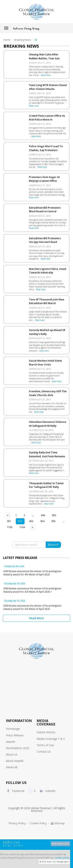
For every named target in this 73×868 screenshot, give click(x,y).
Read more (46, 75)
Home (7, 40)
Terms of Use (45, 745)
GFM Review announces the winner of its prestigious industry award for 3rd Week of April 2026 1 (32, 590)
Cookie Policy (38, 823)
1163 (10, 527)
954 (42, 521)
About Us (12, 754)
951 (9, 521)
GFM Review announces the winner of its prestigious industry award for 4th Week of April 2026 (32, 573)
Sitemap (58, 823)
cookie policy (62, 858)
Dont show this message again (54, 862)
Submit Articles (46, 732)
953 (31, 521)
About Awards (15, 761)
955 (53, 521)
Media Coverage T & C (51, 739)
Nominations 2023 (18, 748)
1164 (22, 527)
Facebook (15, 791)
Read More (36, 618)
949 (43, 515)
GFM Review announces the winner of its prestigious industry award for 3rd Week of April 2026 (32, 607)
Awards (11, 742)
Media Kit (12, 767)
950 (54, 515)
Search (53, 545)
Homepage (13, 729)
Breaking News (22, 40)
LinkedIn (47, 791)
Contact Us (44, 752)
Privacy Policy (17, 823)
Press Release (15, 735)
